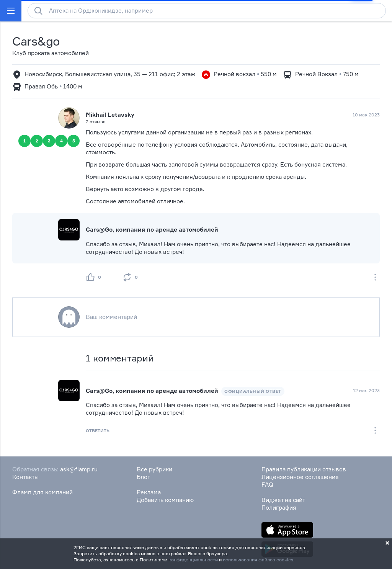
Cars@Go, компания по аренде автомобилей (152, 230)
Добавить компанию (165, 500)
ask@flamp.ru (79, 469)
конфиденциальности (193, 560)
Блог (143, 477)
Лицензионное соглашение (300, 477)
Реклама (149, 492)
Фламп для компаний (42, 492)
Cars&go (36, 41)
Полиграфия (279, 508)
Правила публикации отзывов (304, 469)
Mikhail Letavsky (110, 115)
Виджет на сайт (283, 500)
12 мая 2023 (366, 390)
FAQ (267, 485)
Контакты (25, 477)
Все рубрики (154, 469)
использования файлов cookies (258, 560)
